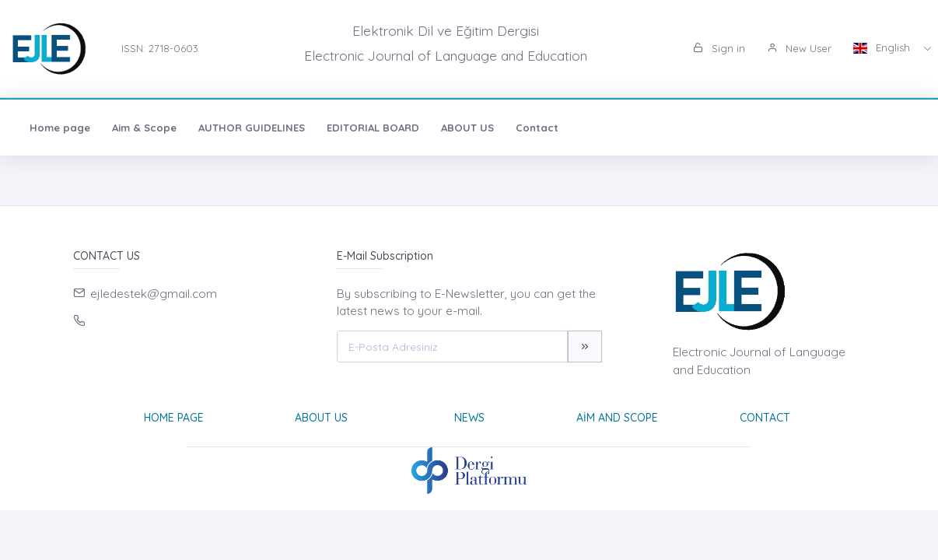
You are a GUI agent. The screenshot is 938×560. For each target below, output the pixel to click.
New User (799, 48)
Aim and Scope (617, 418)
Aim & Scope (144, 128)
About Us (321, 418)
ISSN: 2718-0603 (160, 48)
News (469, 418)
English (883, 47)
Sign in (719, 48)
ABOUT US (467, 128)
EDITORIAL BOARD (373, 128)
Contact (537, 128)
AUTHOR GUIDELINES (252, 128)
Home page (60, 128)
